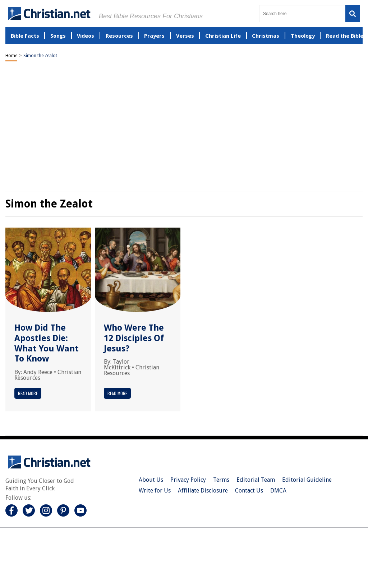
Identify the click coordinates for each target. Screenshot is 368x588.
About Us (151, 480)
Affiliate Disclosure (203, 491)
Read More (28, 393)
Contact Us (249, 491)
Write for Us (155, 491)
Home (11, 56)
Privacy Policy (188, 480)
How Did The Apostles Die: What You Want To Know (47, 343)
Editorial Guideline (307, 480)
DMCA (278, 491)
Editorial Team (256, 480)
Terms (221, 480)
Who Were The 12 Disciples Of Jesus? (134, 338)
